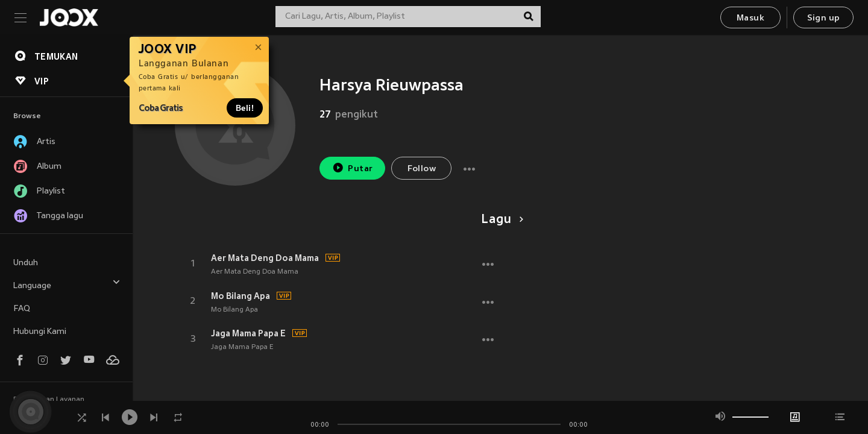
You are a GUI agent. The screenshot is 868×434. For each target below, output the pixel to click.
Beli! (245, 108)
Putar (353, 168)
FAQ (22, 309)
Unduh (26, 263)
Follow (422, 169)
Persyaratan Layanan (49, 400)
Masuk (750, 18)
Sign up (824, 18)
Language (67, 284)
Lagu (500, 220)
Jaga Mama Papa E (248, 333)
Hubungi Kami (40, 332)
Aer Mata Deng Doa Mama (265, 258)
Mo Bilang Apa (241, 296)
